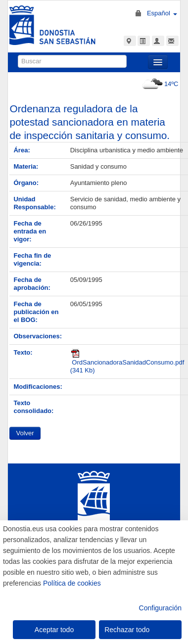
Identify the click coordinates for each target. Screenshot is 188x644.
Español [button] (162, 13)
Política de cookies (72, 583)
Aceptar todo (54, 630)
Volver (25, 433)
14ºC (159, 84)
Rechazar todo (127, 630)
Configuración (160, 608)
